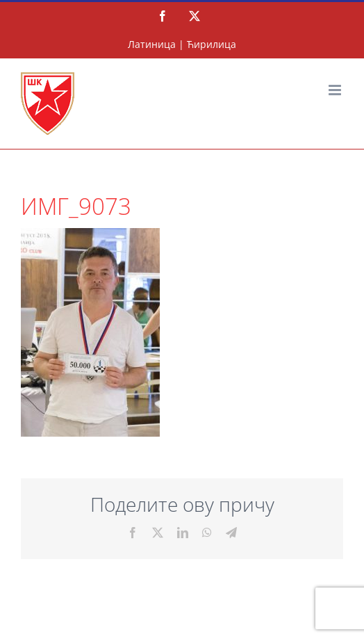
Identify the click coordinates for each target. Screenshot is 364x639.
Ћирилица (212, 44)
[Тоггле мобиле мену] (336, 90)
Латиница (152, 44)
